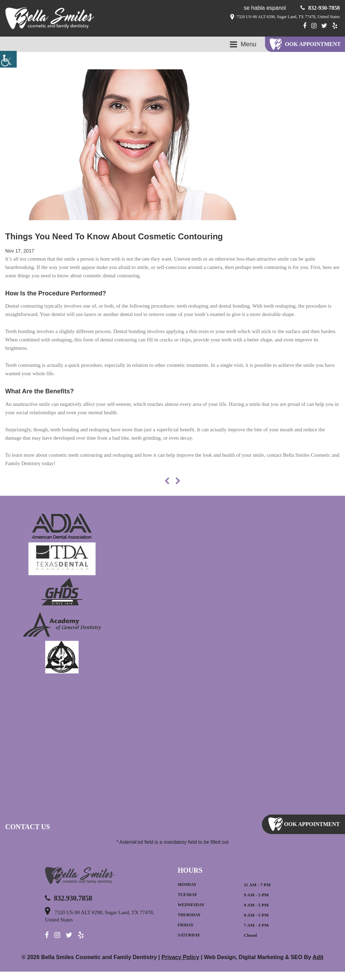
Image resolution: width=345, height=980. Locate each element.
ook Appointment (313, 44)
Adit (318, 966)
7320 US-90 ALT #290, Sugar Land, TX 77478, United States (279, 17)
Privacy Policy (182, 966)
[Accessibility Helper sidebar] (8, 59)
